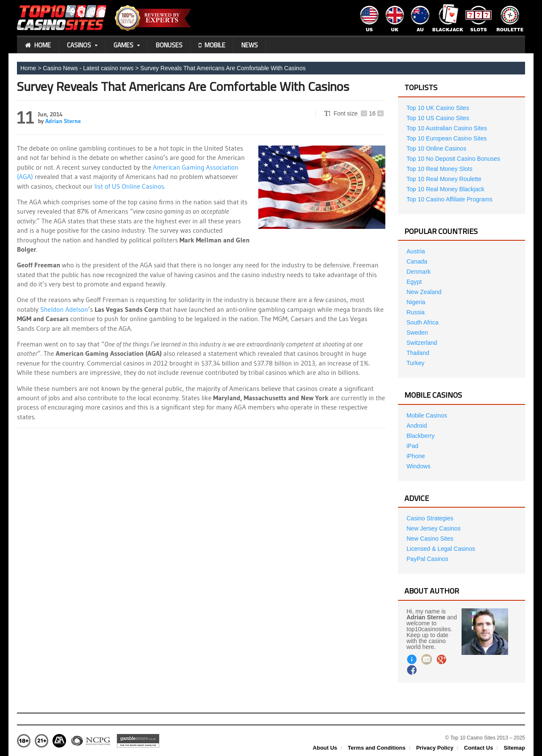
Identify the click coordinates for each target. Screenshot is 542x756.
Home (38, 45)
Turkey (415, 363)
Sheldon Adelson (64, 309)
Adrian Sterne (63, 121)
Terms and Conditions (376, 748)
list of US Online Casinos (129, 186)
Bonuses (169, 45)
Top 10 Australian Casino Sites (447, 128)
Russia (416, 312)
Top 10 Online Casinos (436, 148)
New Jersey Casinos (434, 528)
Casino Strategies (430, 518)
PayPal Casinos (427, 559)
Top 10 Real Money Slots (440, 169)
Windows (419, 466)
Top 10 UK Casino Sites (438, 108)
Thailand (418, 353)
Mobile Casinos (427, 415)
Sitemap (514, 748)
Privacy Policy (435, 748)
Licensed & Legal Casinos (441, 549)
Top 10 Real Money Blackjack (445, 189)
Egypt (414, 282)
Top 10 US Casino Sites (438, 118)
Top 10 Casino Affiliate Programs (449, 199)
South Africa (423, 322)
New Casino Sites (430, 539)
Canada (417, 261)
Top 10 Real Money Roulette (444, 179)
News (250, 45)
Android (417, 426)
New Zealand (424, 292)
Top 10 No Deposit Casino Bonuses (453, 159)
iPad (412, 446)
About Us (325, 748)
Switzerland (422, 343)
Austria (416, 251)
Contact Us (479, 748)
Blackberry (420, 436)
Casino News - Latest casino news (88, 68)
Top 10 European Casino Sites (447, 138)
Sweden (417, 333)
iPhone (416, 456)
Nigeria (416, 302)
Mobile (212, 45)
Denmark (419, 272)
